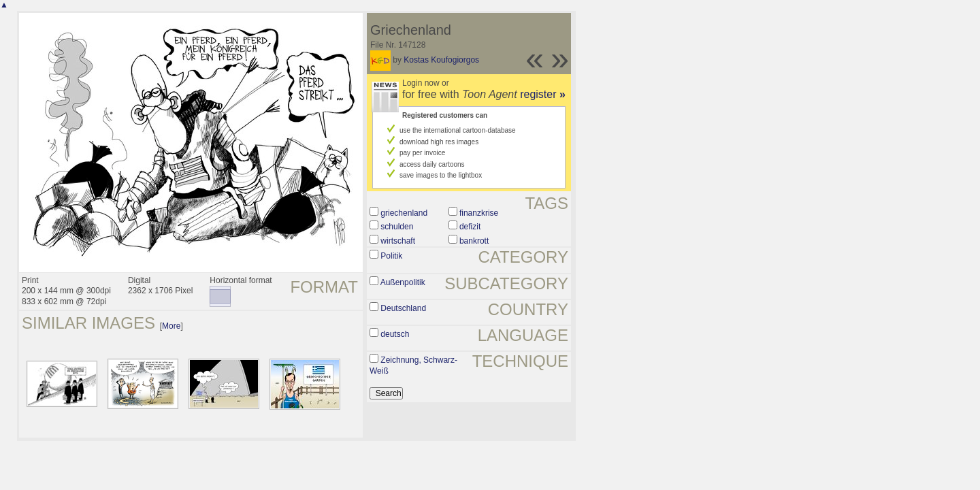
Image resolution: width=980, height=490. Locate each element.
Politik (391, 256)
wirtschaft (398, 241)
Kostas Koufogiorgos (441, 60)
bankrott (474, 241)
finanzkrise (479, 213)
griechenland (404, 213)
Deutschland (403, 308)
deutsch (395, 334)
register (543, 94)
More (171, 326)
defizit (470, 227)
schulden (397, 227)
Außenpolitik (403, 282)
